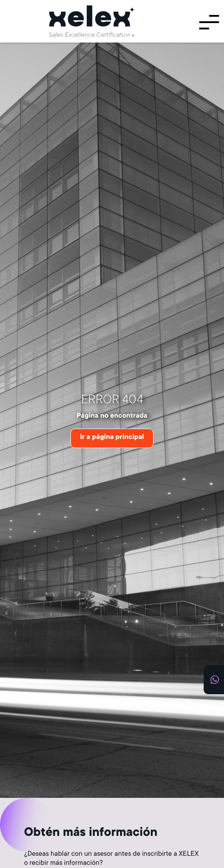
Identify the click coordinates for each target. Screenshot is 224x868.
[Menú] (208, 21)
